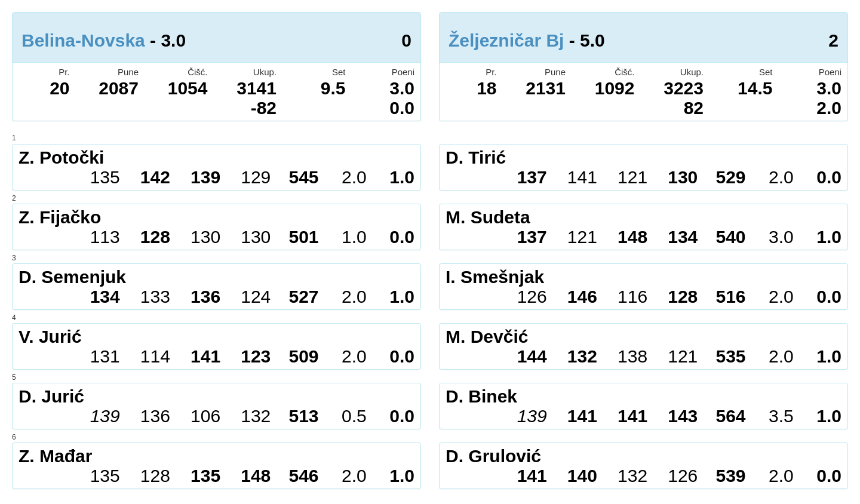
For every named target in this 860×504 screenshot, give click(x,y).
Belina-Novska (83, 40)
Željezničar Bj (506, 40)
